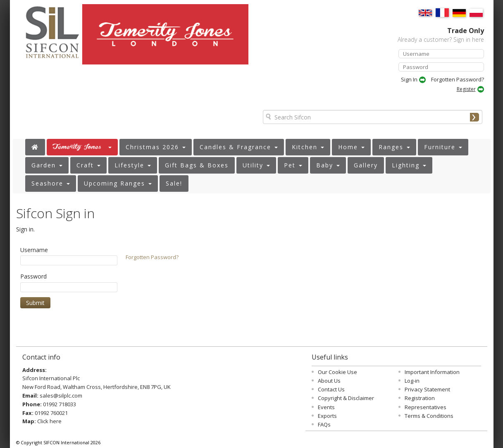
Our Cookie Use (337, 372)
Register (466, 89)
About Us (329, 381)
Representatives (426, 407)
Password (33, 276)
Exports (327, 416)
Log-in (412, 381)
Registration (420, 398)
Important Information (432, 372)
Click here (49, 421)
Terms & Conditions (429, 416)
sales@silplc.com (61, 396)
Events (326, 407)
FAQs (324, 424)
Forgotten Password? (458, 79)
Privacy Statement (427, 389)
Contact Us (331, 389)
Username (34, 250)
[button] (82, 147)
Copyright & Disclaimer (346, 398)
